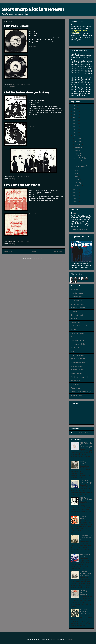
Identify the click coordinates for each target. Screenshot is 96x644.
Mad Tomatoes (86, 433)
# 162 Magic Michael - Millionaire (84, 593)
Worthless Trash (76, 395)
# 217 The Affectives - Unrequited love (85, 612)
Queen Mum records (78, 359)
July (76, 171)
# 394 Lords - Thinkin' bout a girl (86, 482)
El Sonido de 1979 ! (77, 311)
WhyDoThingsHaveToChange (81, 392)
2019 (75, 117)
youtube (60, 111)
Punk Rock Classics (77, 355)
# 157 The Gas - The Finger (85, 556)
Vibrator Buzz (75, 388)
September (79, 147)
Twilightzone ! (75, 384)
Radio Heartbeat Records (79, 362)
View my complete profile (79, 229)
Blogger (70, 640)
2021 (75, 111)
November (79, 141)
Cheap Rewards (76, 300)
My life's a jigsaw (76, 337)
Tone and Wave (76, 381)
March (77, 180)
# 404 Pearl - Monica (16, 26)
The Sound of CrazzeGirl (79, 377)
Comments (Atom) (38, 259)
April (77, 177)
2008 (75, 202)
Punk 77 (73, 352)
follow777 (56, 640)
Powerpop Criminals (78, 344)
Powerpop (12, 86)
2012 (75, 190)
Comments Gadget (77, 433)
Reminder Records (77, 370)
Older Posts (59, 251)
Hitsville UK (75, 319)
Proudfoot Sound (76, 348)
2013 (75, 136)
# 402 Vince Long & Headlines (22, 185)
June (77, 174)
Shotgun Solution (77, 373)
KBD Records (75, 322)
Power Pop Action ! (77, 340)
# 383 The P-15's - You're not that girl (86, 538)
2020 (75, 114)
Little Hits (74, 330)
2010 (75, 196)
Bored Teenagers (76, 297)
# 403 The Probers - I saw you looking (26, 92)
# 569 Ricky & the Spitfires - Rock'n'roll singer (86, 445)
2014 (75, 133)
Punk (18, 179)
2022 (75, 108)
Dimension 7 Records (78, 308)
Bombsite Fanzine (77, 293)
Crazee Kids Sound (77, 304)
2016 (75, 127)
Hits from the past (77, 315)
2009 (75, 199)
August (77, 150)
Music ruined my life (77, 333)
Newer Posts (8, 251)
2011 (75, 193)
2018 (75, 121)
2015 (75, 130)
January (78, 186)
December (79, 138)
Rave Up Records (77, 366)
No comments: (26, 84)
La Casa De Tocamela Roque (81, 326)
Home (34, 251)
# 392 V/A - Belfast (84, 518)
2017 (75, 124)
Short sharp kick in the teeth (33, 9)
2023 (75, 105)
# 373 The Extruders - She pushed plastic (85, 574)
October (78, 144)
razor (75, 213)
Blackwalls (74, 289)
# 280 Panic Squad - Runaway (86, 499)
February (78, 183)
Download (33, 46)
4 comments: (26, 176)
